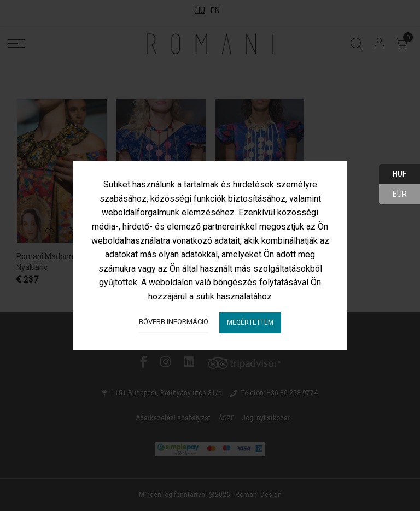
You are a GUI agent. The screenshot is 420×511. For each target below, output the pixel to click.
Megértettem (250, 322)
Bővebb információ (174, 322)
